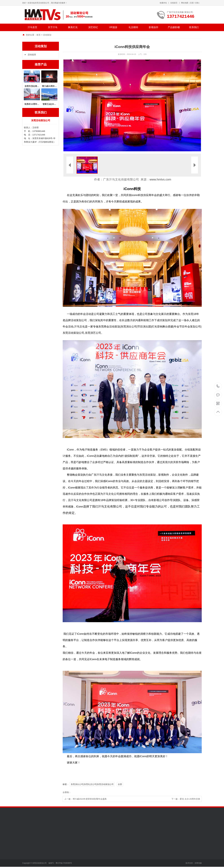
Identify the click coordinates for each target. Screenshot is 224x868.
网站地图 (185, 3)
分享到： (67, 792)
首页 (38, 35)
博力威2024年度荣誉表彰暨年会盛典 (90, 799)
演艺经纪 (93, 27)
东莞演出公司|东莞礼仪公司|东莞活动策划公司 (92, 784)
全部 (120, 784)
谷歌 (197, 3)
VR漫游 (113, 27)
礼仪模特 (133, 27)
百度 (192, 3)
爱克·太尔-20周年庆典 (190, 799)
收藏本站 (163, 3)
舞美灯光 (73, 27)
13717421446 (218, 386)
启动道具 (32, 55)
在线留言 (174, 3)
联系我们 (194, 27)
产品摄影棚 (174, 27)
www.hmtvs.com (160, 179)
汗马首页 (32, 27)
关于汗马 (53, 27)
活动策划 (47, 35)
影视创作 (154, 27)
